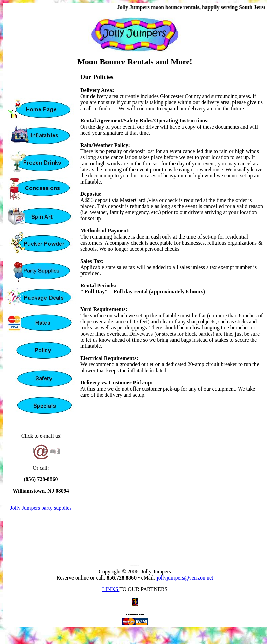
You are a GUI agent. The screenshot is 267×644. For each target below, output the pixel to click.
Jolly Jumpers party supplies (41, 508)
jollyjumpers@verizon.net (185, 578)
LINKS (111, 589)
